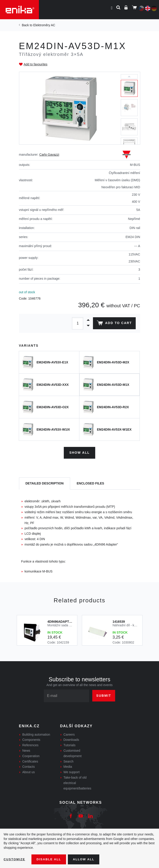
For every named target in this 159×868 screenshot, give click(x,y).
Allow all (86, 859)
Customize (15, 859)
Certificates (30, 761)
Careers (69, 734)
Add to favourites (36, 64)
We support (72, 771)
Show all (79, 452)
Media (68, 766)
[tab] (45, 483)
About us (29, 771)
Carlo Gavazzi (49, 155)
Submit (104, 695)
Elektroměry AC (44, 25)
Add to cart (114, 324)
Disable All (50, 859)
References (31, 744)
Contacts (29, 766)
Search (69, 761)
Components (31, 739)
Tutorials (70, 744)
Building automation (36, 734)
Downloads (71, 739)
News (26, 750)
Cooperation (31, 755)
